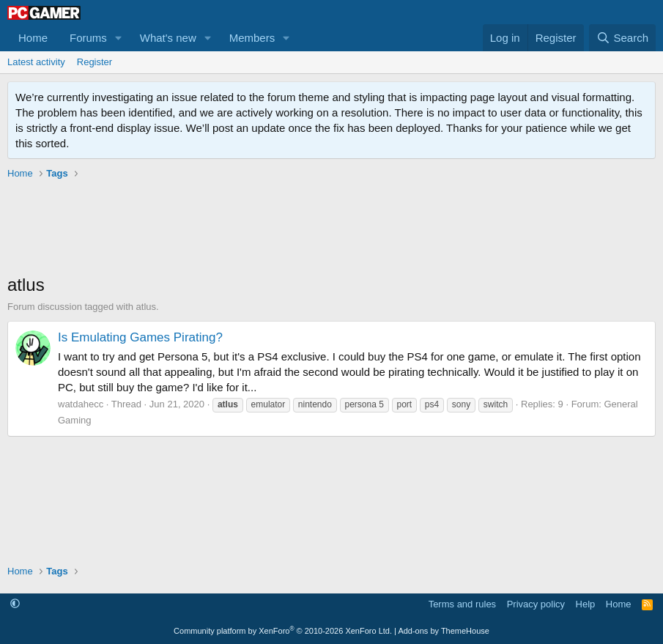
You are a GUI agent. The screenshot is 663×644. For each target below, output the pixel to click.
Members (252, 38)
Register (95, 62)
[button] (119, 38)
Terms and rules (462, 604)
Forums (88, 38)
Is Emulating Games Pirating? (140, 337)
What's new (168, 38)
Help (586, 604)
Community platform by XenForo (283, 631)
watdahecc (81, 404)
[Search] (622, 38)
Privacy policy (536, 604)
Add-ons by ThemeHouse (444, 631)
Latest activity (36, 62)
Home (33, 38)
